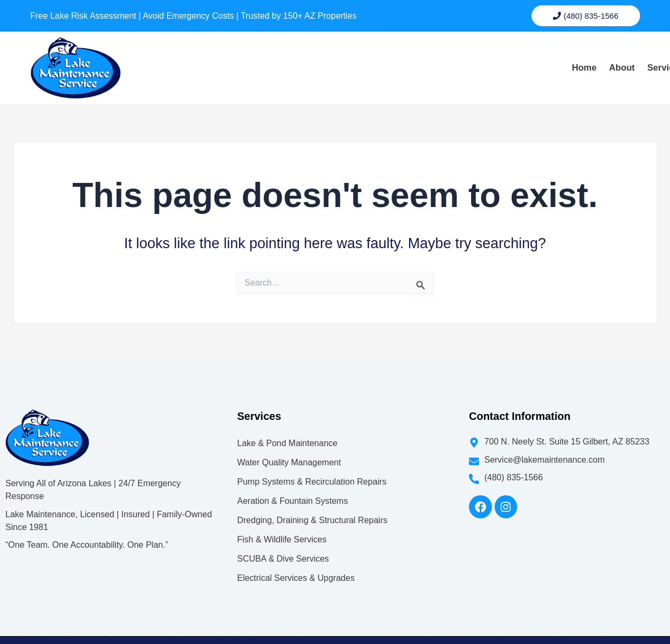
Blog (569, 59)
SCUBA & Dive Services (283, 540)
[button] (469, 59)
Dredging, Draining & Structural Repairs (312, 501)
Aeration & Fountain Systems (292, 482)
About (414, 59)
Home (371, 59)
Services (469, 59)
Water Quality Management (289, 444)
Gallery (526, 59)
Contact (614, 59)
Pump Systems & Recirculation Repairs (311, 463)
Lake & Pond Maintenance (287, 424)
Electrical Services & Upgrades (296, 559)
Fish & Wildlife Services (282, 521)
